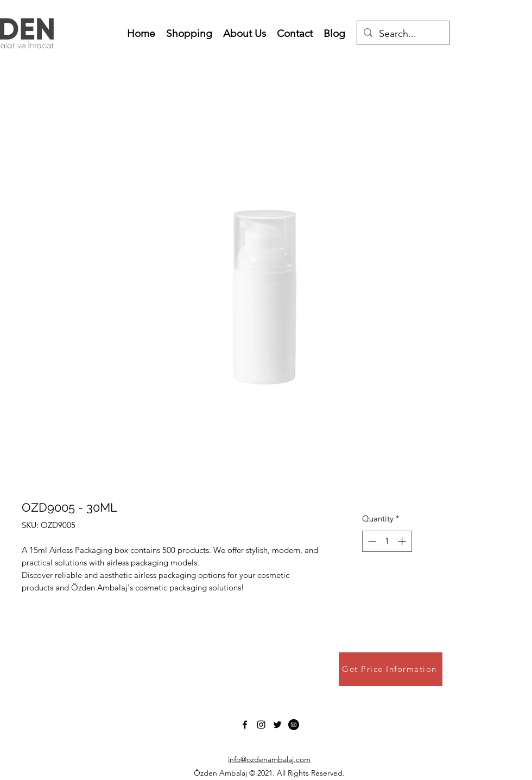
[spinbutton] (387, 541)
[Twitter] (277, 725)
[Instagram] (261, 725)
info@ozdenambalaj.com (269, 759)
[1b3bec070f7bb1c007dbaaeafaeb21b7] (294, 725)
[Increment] (403, 541)
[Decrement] (371, 541)
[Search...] (403, 34)
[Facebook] (245, 725)
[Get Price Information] (391, 669)
